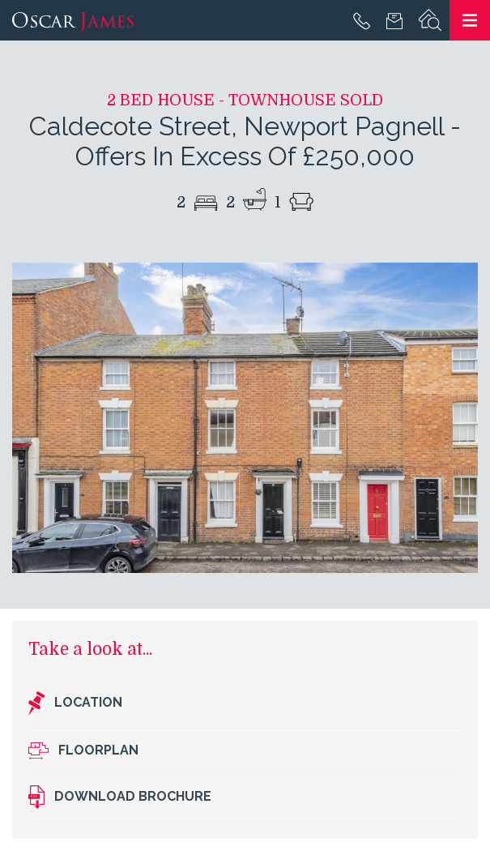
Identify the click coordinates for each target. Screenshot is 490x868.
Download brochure (120, 797)
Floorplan (83, 751)
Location (75, 703)
